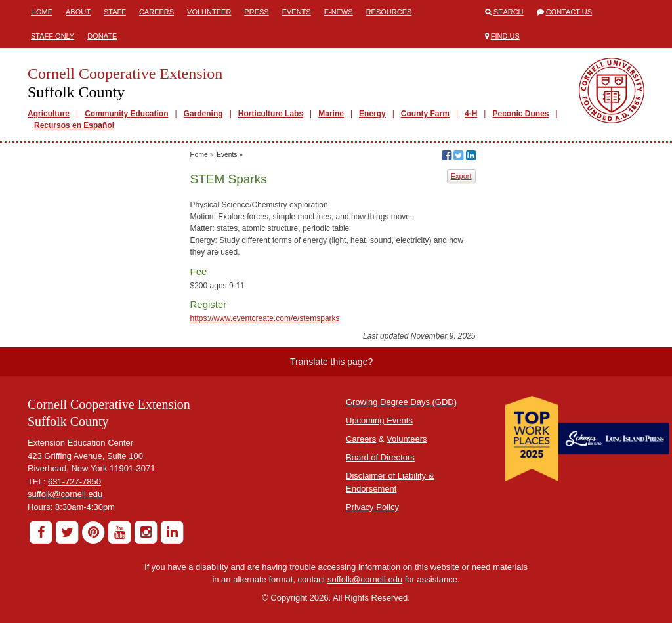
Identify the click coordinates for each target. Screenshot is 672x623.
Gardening (203, 114)
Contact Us (569, 12)
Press (256, 12)
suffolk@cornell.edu (65, 494)
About (78, 12)
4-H (471, 114)
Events (297, 12)
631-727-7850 (74, 482)
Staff (115, 12)
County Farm (425, 114)
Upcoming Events (379, 420)
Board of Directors (380, 457)
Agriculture (49, 114)
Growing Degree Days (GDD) (401, 402)
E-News (339, 12)
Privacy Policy (372, 507)
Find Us (505, 36)
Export (461, 176)
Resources (389, 12)
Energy (372, 114)
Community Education (126, 114)
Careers (157, 12)
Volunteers (407, 439)
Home (42, 12)
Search (509, 12)
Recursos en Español (74, 125)
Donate (102, 36)
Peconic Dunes (520, 114)
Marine (331, 114)
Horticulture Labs (271, 114)
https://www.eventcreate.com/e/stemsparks (265, 318)
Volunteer (209, 12)
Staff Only (52, 36)
